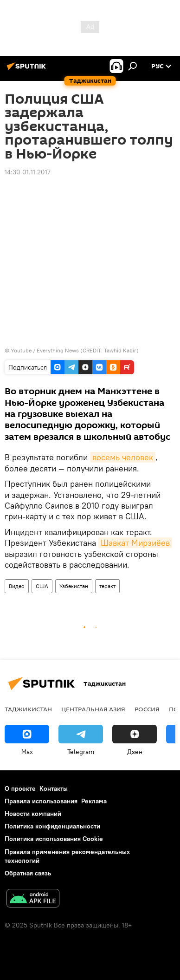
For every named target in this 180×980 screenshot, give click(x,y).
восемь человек (123, 457)
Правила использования (41, 801)
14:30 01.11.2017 (28, 172)
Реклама (94, 801)
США (42, 586)
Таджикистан (28, 709)
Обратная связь (28, 873)
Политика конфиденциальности (52, 826)
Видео (17, 586)
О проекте (20, 788)
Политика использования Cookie (54, 839)
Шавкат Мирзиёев (135, 543)
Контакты (54, 788)
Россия (147, 709)
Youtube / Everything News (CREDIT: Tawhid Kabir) (75, 350)
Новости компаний (33, 814)
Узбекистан (74, 586)
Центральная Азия (93, 709)
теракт (107, 586)
